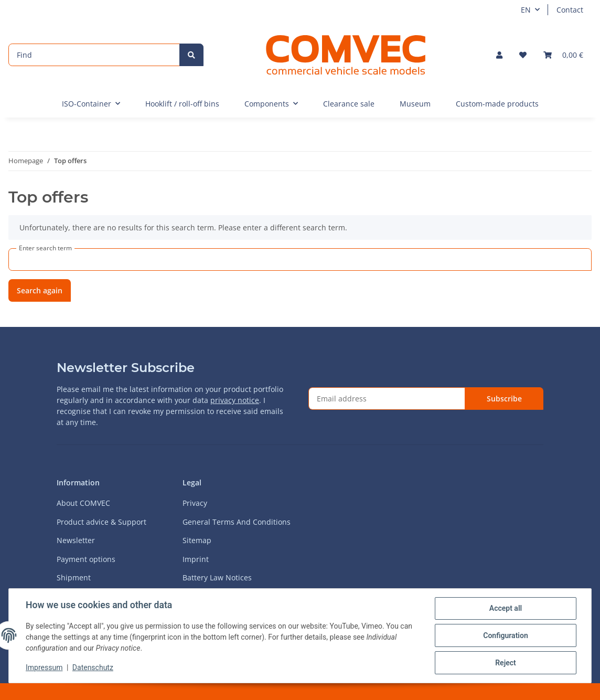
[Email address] (387, 399)
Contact (570, 10)
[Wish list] (523, 55)
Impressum (44, 667)
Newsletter (76, 540)
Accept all (506, 608)
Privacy (195, 503)
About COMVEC (83, 503)
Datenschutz (93, 667)
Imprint (196, 559)
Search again (40, 290)
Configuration (505, 635)
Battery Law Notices (217, 577)
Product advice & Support (101, 522)
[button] (499, 55)
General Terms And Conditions (237, 522)
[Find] (94, 55)
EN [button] (526, 10)
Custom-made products (497, 104)
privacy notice (235, 400)
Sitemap (197, 540)
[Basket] (563, 55)
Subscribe (504, 399)
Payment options (86, 559)
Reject (506, 663)
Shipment (74, 577)
